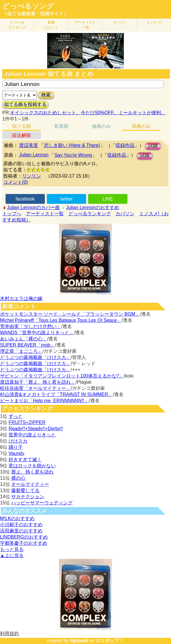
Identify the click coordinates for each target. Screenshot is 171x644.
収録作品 (125, 145)
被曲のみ (101, 126)
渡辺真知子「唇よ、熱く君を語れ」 (38, 382)
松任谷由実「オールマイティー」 (35, 388)
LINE (108, 199)
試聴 (153, 146)
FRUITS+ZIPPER (27, 422)
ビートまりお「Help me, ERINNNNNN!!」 (44, 401)
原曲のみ (141, 126)
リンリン (32, 176)
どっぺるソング (28, 6)
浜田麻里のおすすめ (21, 531)
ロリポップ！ (110, 641)
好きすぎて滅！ (25, 460)
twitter (66, 199)
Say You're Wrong (73, 155)
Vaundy (16, 453)
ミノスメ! (154, 22)
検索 (46, 95)
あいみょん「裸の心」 (24, 339)
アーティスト (85, 25)
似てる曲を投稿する (25, 104)
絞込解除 (22, 135)
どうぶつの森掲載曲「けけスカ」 (35, 357)
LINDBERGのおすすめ (24, 537)
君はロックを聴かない (32, 466)
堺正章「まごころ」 (21, 351)
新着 (51, 25)
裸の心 (18, 478)
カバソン (120, 22)
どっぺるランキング (90, 214)
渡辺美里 (29, 145)
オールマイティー (30, 484)
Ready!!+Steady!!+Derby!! (36, 429)
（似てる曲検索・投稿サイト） (35, 14)
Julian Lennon (34, 155)
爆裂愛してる (25, 490)
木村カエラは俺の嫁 (21, 298)
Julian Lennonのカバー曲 (34, 207)
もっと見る (12, 549)
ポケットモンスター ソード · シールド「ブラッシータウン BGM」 (70, 314)
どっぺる (17, 25)
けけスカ (18, 441)
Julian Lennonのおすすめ (93, 207)
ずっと (16, 416)
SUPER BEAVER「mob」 (27, 345)
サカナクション (28, 497)
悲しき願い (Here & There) (72, 145)
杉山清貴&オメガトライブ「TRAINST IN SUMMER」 (56, 394)
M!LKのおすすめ (17, 518)
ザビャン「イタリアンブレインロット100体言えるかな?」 (62, 376)
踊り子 (16, 447)
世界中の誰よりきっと (32, 435)
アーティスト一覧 (45, 214)
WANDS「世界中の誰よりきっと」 (37, 333)
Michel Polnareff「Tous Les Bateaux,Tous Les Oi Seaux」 (61, 320)
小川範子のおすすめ (21, 525)
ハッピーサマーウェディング (42, 503)
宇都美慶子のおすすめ (24, 543)
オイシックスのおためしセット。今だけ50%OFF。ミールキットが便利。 (88, 113)
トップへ (12, 214)
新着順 (61, 126)
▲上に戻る (12, 556)
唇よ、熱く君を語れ (32, 472)
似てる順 (22, 126)
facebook (25, 199)
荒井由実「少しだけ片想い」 (31, 326)
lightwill (79, 641)
